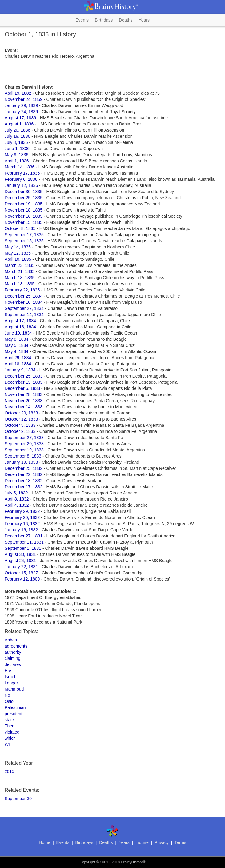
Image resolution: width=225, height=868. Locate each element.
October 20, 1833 (21, 413)
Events (82, 20)
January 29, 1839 (21, 105)
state (9, 720)
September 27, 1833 (24, 438)
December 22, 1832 (24, 474)
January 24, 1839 (21, 112)
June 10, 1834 (18, 333)
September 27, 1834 (24, 308)
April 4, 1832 (17, 505)
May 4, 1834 (16, 351)
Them (10, 726)
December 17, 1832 (24, 487)
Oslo (9, 701)
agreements (16, 646)
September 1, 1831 (23, 548)
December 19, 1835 (24, 204)
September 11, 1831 (24, 542)
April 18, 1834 (18, 364)
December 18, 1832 (24, 481)
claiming (12, 658)
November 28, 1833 (24, 394)
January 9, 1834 (20, 370)
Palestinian (15, 707)
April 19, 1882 (18, 93)
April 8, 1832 (17, 499)
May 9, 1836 (16, 155)
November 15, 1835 (24, 222)
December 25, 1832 (24, 468)
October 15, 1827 (21, 573)
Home (44, 842)
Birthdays (104, 20)
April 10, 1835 (18, 259)
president (14, 714)
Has (8, 671)
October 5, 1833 (20, 425)
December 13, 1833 (24, 382)
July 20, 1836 (17, 130)
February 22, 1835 (22, 290)
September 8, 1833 (23, 456)
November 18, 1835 (24, 210)
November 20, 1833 (24, 401)
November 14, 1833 (24, 407)
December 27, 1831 (24, 536)
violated (12, 732)
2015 (9, 771)
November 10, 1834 (24, 302)
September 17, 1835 (24, 235)
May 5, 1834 (16, 345)
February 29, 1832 (22, 511)
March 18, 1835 (20, 278)
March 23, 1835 (20, 265)
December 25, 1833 (24, 376)
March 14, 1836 (20, 167)
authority (13, 652)
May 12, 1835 (18, 253)
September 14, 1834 (24, 315)
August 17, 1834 (20, 321)
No (7, 695)
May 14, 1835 (18, 247)
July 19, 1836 (17, 136)
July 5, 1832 (16, 493)
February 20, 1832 (22, 517)
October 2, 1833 (20, 431)
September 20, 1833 (24, 444)
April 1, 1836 (17, 161)
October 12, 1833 (21, 419)
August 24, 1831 (20, 561)
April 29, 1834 (18, 358)
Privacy (162, 842)
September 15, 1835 (24, 241)
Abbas (11, 640)
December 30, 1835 (24, 192)
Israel (10, 677)
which (10, 738)
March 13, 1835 (20, 284)
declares (13, 664)
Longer (11, 683)
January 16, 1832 (21, 530)
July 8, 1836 (16, 142)
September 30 (18, 799)
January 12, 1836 (21, 185)
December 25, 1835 (24, 198)
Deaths (126, 20)
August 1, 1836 (19, 124)
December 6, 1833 (22, 388)
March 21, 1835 (20, 271)
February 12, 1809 (22, 579)
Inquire (142, 842)
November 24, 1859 (24, 99)
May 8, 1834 (16, 339)
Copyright (87, 862)
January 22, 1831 (21, 567)
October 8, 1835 (20, 228)
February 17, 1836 (22, 173)
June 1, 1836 (17, 149)
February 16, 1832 (22, 524)
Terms (180, 842)
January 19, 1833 (21, 462)
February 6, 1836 (21, 179)
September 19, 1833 (24, 450)
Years (144, 20)
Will (8, 744)
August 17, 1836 (20, 118)
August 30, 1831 (20, 554)
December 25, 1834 (24, 296)
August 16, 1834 (20, 327)
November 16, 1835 (24, 216)
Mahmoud (14, 689)
